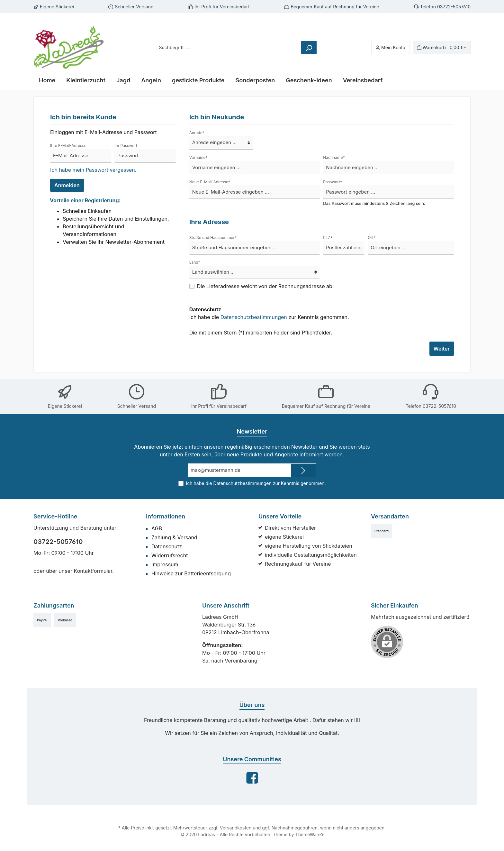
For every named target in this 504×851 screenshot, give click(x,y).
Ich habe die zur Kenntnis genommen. (265, 313)
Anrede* (196, 133)
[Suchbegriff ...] (231, 47)
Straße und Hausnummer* (212, 237)
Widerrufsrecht (168, 555)
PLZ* (327, 237)
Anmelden (67, 185)
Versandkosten (236, 828)
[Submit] (303, 470)
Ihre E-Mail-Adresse (67, 145)
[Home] (47, 80)
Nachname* (333, 157)
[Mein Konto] (395, 47)
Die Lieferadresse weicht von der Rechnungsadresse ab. (262, 286)
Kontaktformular (89, 571)
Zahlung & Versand (173, 537)
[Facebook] (252, 778)
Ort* (371, 237)
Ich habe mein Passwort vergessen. (91, 170)
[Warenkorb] (444, 47)
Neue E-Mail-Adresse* (208, 182)
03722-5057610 (56, 542)
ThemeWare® (306, 835)
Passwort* (332, 182)
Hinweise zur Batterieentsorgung (189, 573)
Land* (194, 262)
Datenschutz (166, 546)
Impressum (164, 564)
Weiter (442, 348)
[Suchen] (311, 47)
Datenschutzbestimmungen (250, 317)
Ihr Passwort (125, 145)
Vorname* (198, 157)
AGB (157, 528)
